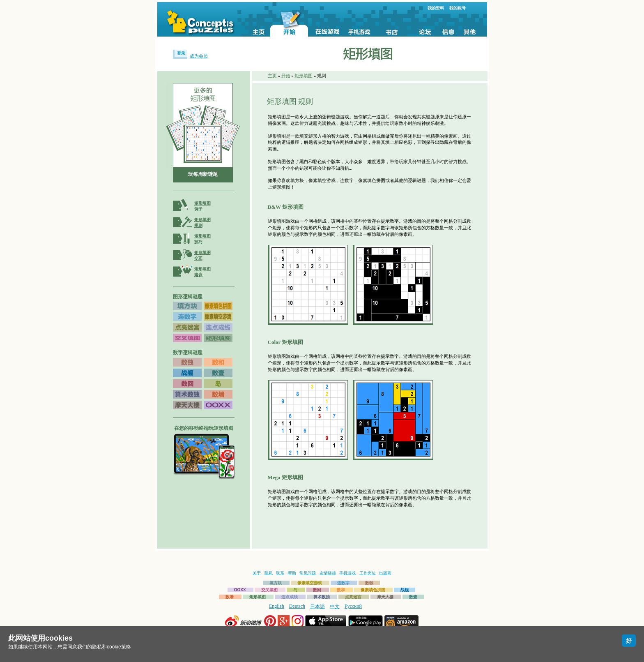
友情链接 (328, 573)
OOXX (240, 590)
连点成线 (290, 597)
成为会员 (199, 56)
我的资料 (436, 8)
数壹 (413, 597)
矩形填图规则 (202, 223)
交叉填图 (269, 590)
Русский (353, 606)
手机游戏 (347, 573)
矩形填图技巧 (202, 239)
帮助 (292, 573)
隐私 (269, 573)
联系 (280, 573)
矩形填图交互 (202, 255)
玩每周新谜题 (203, 174)
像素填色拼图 (373, 590)
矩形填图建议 (202, 272)
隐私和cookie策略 (112, 647)
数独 (369, 583)
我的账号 (458, 8)
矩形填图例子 (202, 206)
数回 (317, 590)
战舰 (405, 590)
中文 (335, 607)
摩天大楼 (385, 597)
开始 (286, 76)
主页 (272, 76)
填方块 (276, 583)
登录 (181, 53)
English (277, 606)
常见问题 (308, 573)
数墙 (230, 597)
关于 (257, 573)
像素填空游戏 (310, 583)
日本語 (317, 607)
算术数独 (322, 597)
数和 (341, 590)
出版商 (385, 573)
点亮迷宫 (353, 597)
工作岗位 (368, 573)
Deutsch (297, 606)
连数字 (343, 583)
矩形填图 (304, 76)
